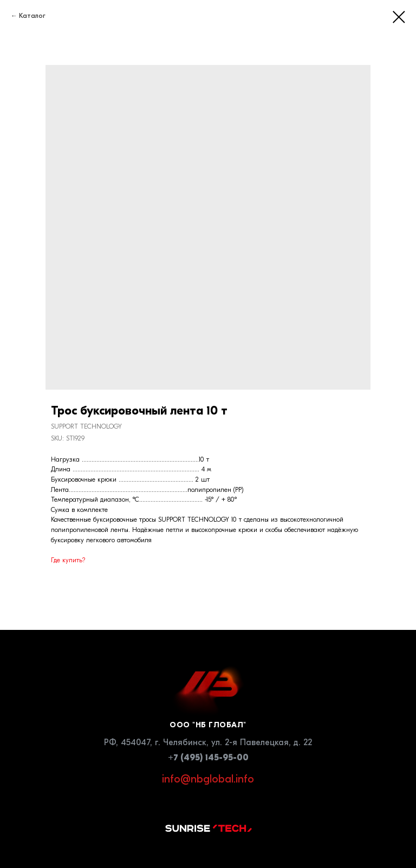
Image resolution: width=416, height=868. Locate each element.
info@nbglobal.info (208, 779)
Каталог (32, 16)
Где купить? (68, 560)
